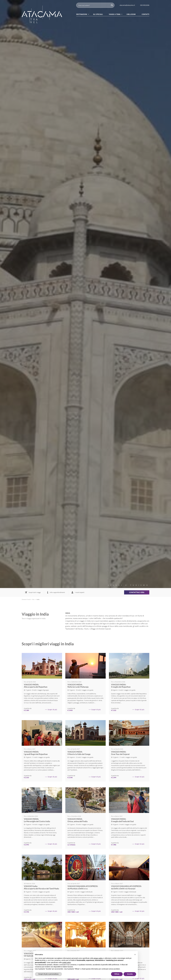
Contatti (145, 14)
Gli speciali (98, 14)
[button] (135, 955)
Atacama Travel (26, 599)
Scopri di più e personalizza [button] (48, 974)
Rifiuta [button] (117, 974)
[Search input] (94, 5)
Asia (33, 599)
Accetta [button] (130, 974)
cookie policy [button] (66, 962)
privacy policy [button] (98, 958)
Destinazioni (83, 14)
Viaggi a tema (116, 14)
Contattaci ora (137, 592)
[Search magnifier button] (112, 5)
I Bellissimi (131, 14)
